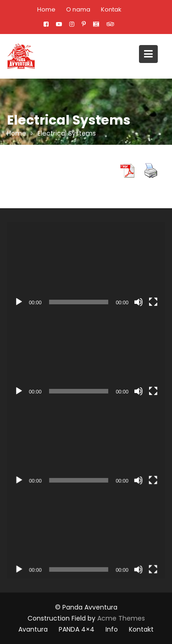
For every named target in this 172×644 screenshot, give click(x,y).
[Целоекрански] (153, 302)
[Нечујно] (139, 302)
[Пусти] (19, 302)
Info (112, 629)
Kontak (111, 9)
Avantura (33, 629)
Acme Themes (121, 618)
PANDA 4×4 (77, 629)
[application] (86, 267)
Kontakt (141, 629)
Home (46, 9)
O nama (78, 9)
